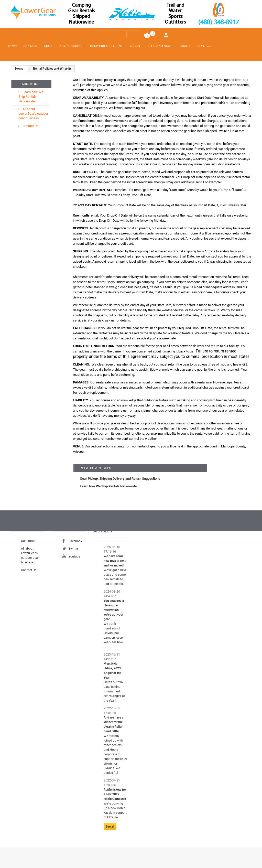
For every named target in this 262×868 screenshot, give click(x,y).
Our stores (28, 541)
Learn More (28, 84)
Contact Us (30, 126)
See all (110, 827)
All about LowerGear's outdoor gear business (33, 114)
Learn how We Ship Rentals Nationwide (108, 486)
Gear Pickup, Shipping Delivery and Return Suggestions (120, 479)
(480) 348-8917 (219, 23)
